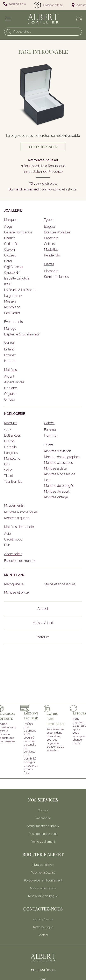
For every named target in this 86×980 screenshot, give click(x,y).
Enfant (9, 349)
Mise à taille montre (43, 888)
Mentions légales (43, 970)
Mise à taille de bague (43, 896)
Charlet (9, 238)
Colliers (49, 244)
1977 (8, 430)
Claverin (10, 250)
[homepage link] (43, 19)
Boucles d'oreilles (57, 232)
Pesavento (12, 313)
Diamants (51, 271)
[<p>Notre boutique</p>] (43, 927)
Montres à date (55, 468)
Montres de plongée (59, 486)
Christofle (11, 244)
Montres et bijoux (17, 592)
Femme (10, 355)
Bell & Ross (12, 435)
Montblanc (12, 307)
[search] (8, 32)
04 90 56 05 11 (46, 184)
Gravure (43, 810)
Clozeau (10, 255)
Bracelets (51, 238)
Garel (8, 261)
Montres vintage (56, 497)
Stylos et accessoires (60, 584)
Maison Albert (43, 623)
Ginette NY (12, 273)
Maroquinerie (14, 584)
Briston (9, 441)
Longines (11, 453)
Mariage (10, 329)
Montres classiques (58, 463)
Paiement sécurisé (43, 873)
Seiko (8, 470)
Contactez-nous (43, 147)
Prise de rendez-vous (43, 834)
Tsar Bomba (13, 482)
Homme (10, 361)
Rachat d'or (43, 818)
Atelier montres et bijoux (43, 826)
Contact (43, 935)
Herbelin (10, 447)
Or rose (9, 400)
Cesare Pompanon (18, 232)
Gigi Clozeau (13, 267)
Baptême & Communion (22, 334)
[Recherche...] (44, 32)
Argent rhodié (14, 382)
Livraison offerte (43, 865)
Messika (10, 301)
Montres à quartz (17, 518)
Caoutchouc (13, 539)
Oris (7, 464)
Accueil (43, 609)
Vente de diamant (43, 842)
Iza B (8, 284)
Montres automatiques (21, 512)
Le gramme (13, 296)
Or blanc (10, 388)
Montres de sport (57, 491)
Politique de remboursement (43, 880)
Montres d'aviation (58, 451)
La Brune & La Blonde (20, 290)
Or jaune (10, 394)
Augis (8, 227)
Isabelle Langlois (17, 278)
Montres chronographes (62, 457)
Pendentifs (52, 255)
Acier (8, 534)
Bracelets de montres (20, 561)
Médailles (51, 250)
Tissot (9, 476)
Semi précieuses (56, 277)
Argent (9, 376)
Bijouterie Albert (43, 854)
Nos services (43, 800)
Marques (43, 637)
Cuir (7, 545)
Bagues (50, 227)
